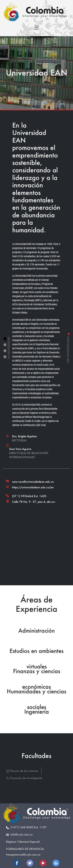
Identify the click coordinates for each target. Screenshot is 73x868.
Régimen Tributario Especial (23, 842)
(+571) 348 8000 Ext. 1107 (26, 827)
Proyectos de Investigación (24, 778)
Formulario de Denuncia (25, 849)
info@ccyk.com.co (19, 834)
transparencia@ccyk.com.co (23, 854)
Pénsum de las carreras (22, 771)
